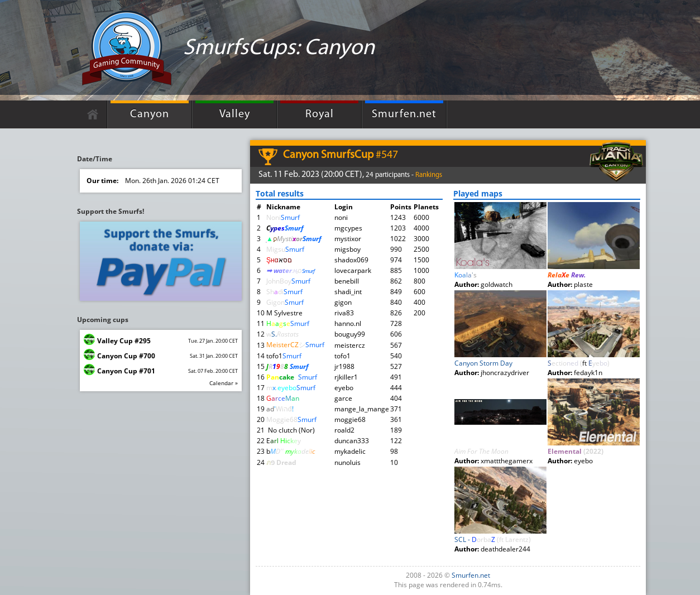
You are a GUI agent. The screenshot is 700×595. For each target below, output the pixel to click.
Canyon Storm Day (483, 363)
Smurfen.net (404, 114)
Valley (235, 114)
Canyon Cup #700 (126, 356)
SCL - (493, 539)
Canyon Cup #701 (126, 371)
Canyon (150, 114)
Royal (320, 114)
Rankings (429, 175)
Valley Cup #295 (124, 341)
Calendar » (224, 383)
